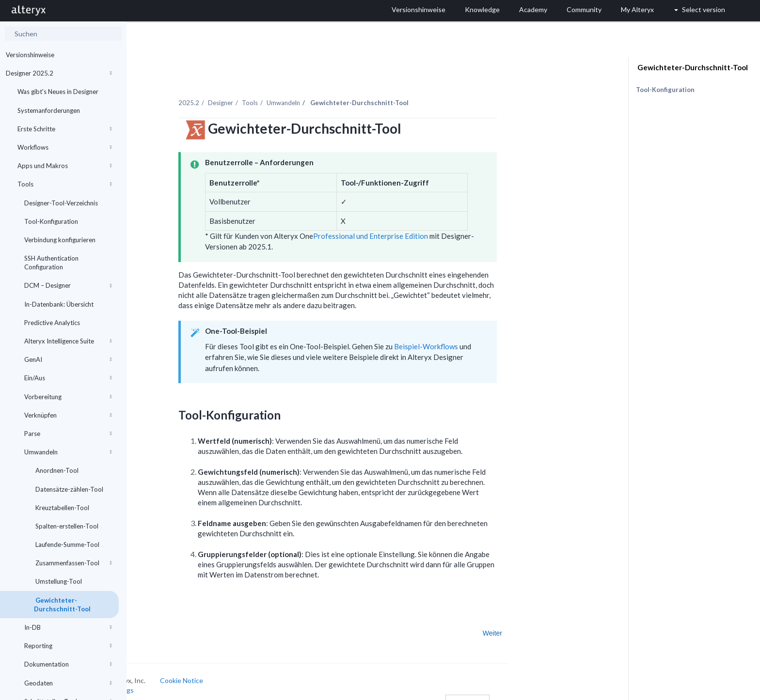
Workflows (64, 147)
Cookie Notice (235, 669)
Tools (64, 184)
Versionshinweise (30, 55)
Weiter (546, 622)
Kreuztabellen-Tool (62, 508)
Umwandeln (68, 452)
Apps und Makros (64, 166)
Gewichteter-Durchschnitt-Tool (62, 605)
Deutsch (521, 692)
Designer (274, 92)
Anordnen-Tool (56, 470)
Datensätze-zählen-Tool (69, 489)
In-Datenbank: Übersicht (59, 304)
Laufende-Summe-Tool (67, 544)
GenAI (68, 359)
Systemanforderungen (49, 110)
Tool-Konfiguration (51, 221)
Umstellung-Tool (58, 581)
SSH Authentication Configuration (51, 263)
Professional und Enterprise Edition (424, 225)
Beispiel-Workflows (480, 335)
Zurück (156, 622)
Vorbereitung (68, 397)
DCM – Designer (68, 285)
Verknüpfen (68, 415)
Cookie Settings (163, 678)
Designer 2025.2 (59, 73)
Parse (68, 434)
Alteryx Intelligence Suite (68, 341)
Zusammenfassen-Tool (73, 563)
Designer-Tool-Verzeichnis (61, 203)
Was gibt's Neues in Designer (58, 92)
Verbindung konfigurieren (60, 240)
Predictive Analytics (52, 323)
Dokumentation (68, 664)
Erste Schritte (64, 129)
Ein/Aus (68, 378)
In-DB (68, 627)
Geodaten (68, 683)
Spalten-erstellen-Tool (66, 526)
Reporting (68, 646)
